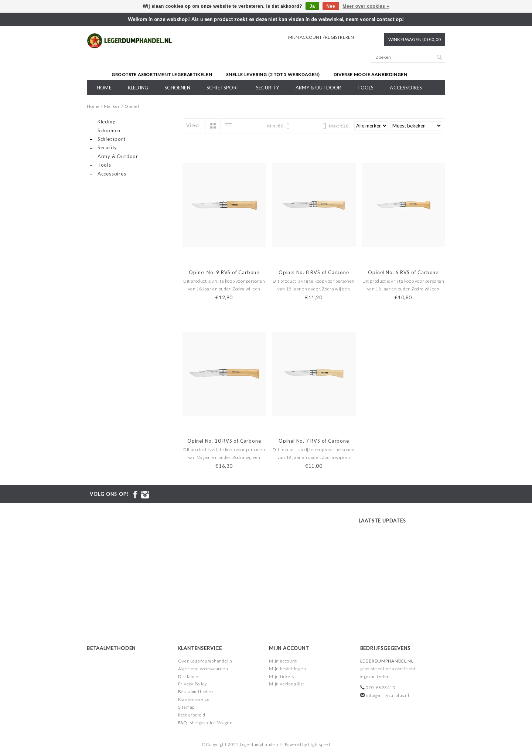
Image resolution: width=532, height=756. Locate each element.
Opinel (132, 106)
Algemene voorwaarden (203, 669)
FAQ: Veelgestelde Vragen (205, 723)
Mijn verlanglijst (287, 684)
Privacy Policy (193, 684)
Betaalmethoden (196, 692)
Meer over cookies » (366, 6)
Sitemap (187, 707)
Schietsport (223, 88)
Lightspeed (319, 744)
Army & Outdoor (318, 88)
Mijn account (283, 661)
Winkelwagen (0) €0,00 (415, 39)
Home (104, 88)
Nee (331, 6)
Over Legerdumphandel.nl (206, 661)
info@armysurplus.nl (388, 695)
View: (193, 125)
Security (268, 88)
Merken (112, 106)
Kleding (138, 88)
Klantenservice (194, 699)
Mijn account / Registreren (321, 37)
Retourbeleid (192, 715)
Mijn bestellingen (288, 669)
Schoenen (177, 88)
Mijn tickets (282, 676)
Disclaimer (189, 676)
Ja (312, 6)
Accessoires (406, 88)
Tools (365, 88)
